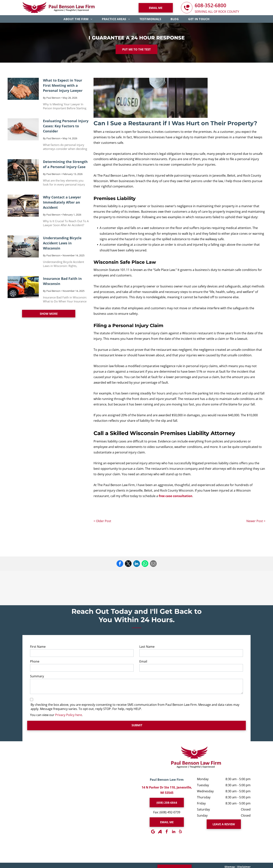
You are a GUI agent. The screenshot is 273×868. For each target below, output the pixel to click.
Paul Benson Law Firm (167, 780)
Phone (35, 661)
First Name (38, 647)
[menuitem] (78, 19)
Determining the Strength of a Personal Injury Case (65, 164)
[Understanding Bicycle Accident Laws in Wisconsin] (23, 246)
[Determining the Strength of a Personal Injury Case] (23, 170)
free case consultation (176, 496)
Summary (37, 676)
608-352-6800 (210, 5)
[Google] (153, 832)
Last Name (147, 647)
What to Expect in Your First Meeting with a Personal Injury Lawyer (63, 85)
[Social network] (160, 832)
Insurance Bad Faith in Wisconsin (62, 281)
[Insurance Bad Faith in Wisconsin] (23, 287)
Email (143, 661)
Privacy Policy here (69, 715)
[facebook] (167, 832)
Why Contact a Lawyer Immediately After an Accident (62, 202)
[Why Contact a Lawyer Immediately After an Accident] (23, 206)
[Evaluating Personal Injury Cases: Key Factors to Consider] (23, 129)
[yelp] (180, 832)
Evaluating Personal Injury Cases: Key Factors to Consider (66, 126)
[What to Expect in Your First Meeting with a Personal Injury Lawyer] (23, 89)
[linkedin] (174, 832)
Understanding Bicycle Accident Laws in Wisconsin (62, 243)
